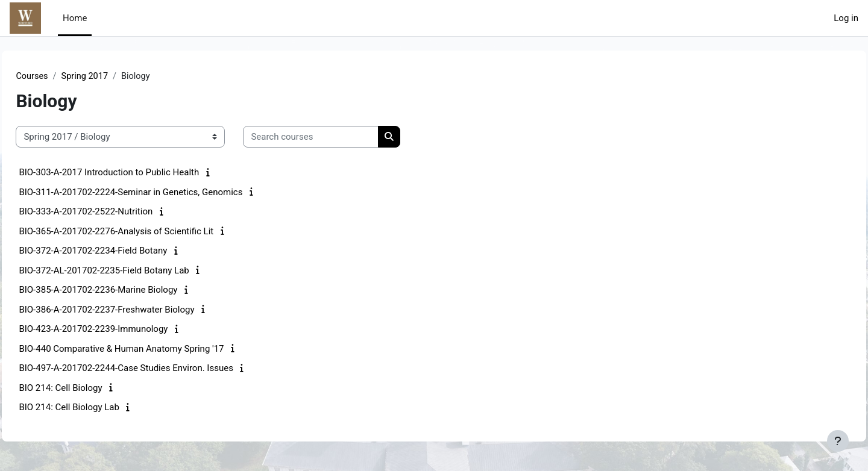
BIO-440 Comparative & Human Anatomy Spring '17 (148, 349)
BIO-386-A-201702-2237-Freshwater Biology (134, 310)
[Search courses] (338, 138)
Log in (846, 18)
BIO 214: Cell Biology (87, 388)
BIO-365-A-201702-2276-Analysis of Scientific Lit (143, 232)
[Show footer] (838, 441)
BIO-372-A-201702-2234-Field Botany (120, 251)
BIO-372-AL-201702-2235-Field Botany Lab (131, 271)
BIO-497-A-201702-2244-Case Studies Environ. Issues (153, 369)
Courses (59, 76)
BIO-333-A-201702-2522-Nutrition (113, 212)
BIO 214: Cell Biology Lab (96, 408)
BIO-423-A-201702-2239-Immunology (120, 329)
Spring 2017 (113, 76)
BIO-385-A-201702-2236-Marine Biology (125, 290)
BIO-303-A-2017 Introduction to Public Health (136, 173)
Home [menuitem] (75, 18)
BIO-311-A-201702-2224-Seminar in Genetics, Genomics (158, 193)
